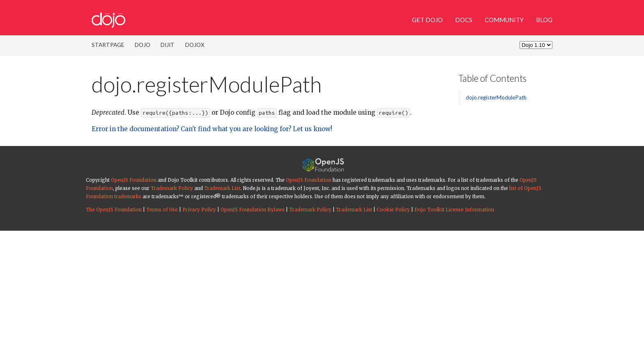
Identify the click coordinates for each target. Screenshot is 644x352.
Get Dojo (427, 20)
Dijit (168, 45)
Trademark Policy (172, 188)
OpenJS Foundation (134, 180)
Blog (544, 20)
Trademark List (222, 188)
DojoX (195, 45)
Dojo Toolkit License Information (454, 210)
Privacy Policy (199, 210)
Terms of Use (162, 210)
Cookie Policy (393, 210)
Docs (464, 20)
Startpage (108, 45)
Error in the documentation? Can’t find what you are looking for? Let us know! (212, 129)
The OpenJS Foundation (114, 210)
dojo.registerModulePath (496, 97)
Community (504, 20)
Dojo (143, 45)
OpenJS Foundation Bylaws (253, 210)
